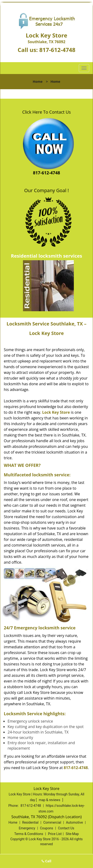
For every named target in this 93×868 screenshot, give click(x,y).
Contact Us (66, 828)
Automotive (75, 822)
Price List (55, 834)
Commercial (52, 822)
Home (38, 81)
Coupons (47, 828)
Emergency (27, 828)
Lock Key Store (56, 412)
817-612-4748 (57, 50)
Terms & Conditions (29, 834)
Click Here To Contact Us (46, 112)
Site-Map (72, 834)
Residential (30, 822)
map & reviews (50, 800)
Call (46, 861)
